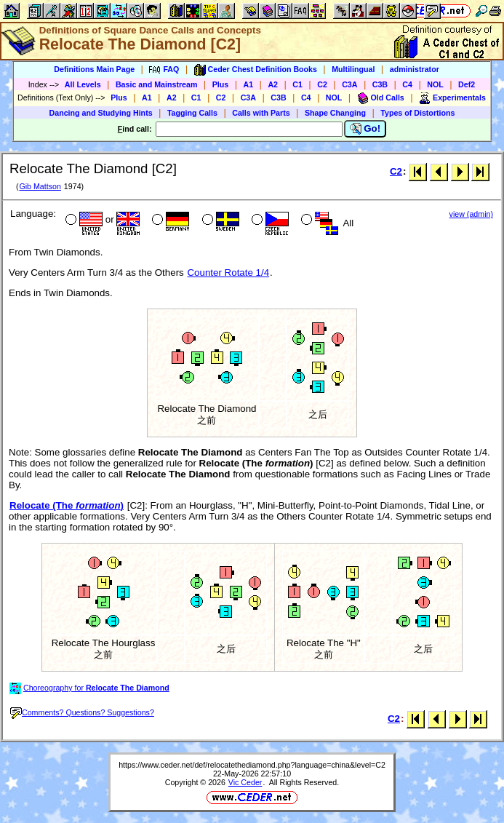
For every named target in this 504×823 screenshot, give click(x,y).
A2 (273, 84)
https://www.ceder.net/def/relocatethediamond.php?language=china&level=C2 (252, 765)
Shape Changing (335, 113)
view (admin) (471, 214)
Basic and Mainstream (157, 84)
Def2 (467, 84)
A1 (249, 84)
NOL (435, 84)
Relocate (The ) (67, 505)
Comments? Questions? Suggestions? (82, 712)
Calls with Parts (261, 113)
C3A (349, 84)
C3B (380, 84)
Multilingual (353, 69)
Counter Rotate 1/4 (228, 273)
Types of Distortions (417, 113)
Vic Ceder (245, 782)
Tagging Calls (192, 113)
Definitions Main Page (94, 69)
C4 (407, 84)
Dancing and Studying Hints (101, 113)
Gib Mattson (40, 186)
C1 (297, 84)
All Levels (83, 84)
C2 (322, 84)
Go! (365, 129)
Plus (221, 84)
